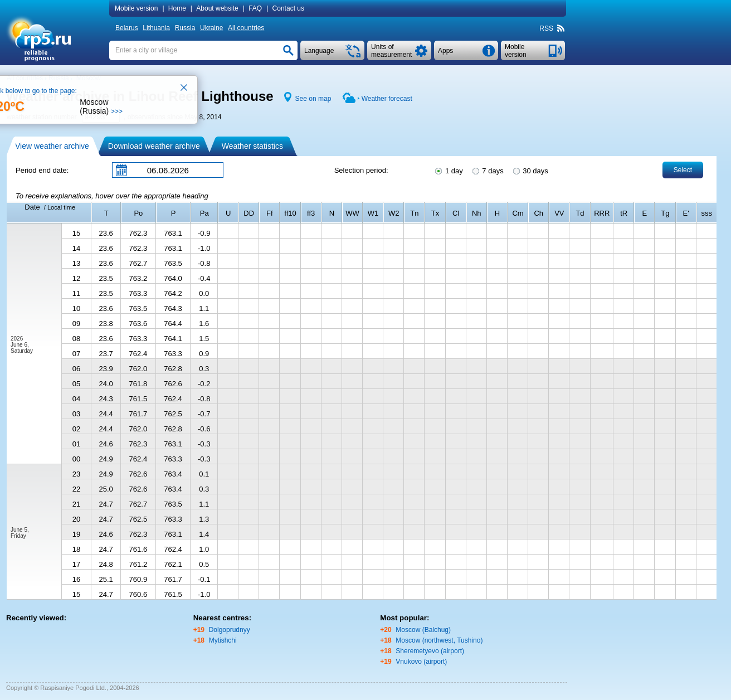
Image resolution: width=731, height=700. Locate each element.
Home (177, 8)
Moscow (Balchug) (423, 630)
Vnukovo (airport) (421, 662)
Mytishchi (223, 640)
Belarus (127, 28)
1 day (448, 170)
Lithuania (156, 28)
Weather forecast (387, 99)
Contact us (288, 8)
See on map (313, 99)
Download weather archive (154, 146)
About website (217, 8)
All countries (246, 28)
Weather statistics (252, 146)
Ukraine (211, 28)
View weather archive (52, 146)
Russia (185, 28)
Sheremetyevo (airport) (430, 651)
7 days (487, 170)
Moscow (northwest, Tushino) (439, 640)
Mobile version (136, 8)
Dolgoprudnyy (230, 630)
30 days (530, 170)
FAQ (255, 8)
